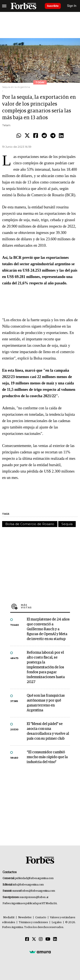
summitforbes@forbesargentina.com (34, 891)
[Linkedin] (55, 939)
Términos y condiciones (33, 922)
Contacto (41, 918)
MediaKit (9, 918)
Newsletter (25, 918)
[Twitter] (34, 939)
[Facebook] (27, 939)
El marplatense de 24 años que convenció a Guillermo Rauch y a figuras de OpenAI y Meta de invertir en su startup (48, 629)
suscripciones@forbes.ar (34, 897)
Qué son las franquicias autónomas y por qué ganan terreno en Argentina (46, 703)
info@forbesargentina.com (28, 885)
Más (45, 606)
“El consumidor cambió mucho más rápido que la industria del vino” (47, 757)
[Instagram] (41, 939)
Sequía (67, 524)
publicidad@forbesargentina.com (34, 878)
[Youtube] (48, 939)
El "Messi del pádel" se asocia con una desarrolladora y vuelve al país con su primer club (48, 731)
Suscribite (53, 6)
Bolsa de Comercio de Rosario (30, 524)
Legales (57, 922)
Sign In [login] (72, 6)
